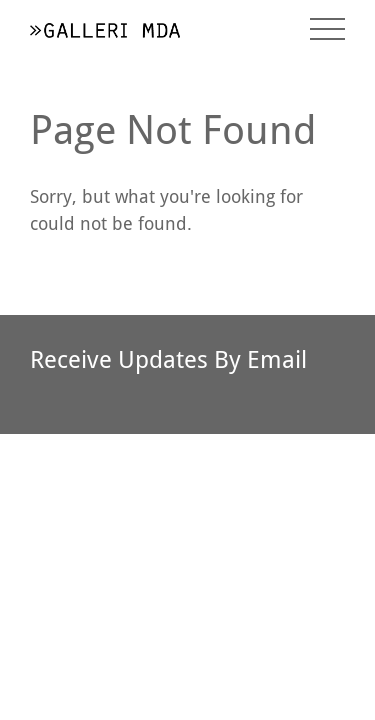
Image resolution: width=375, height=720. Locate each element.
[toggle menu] (327, 29)
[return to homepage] (105, 28)
